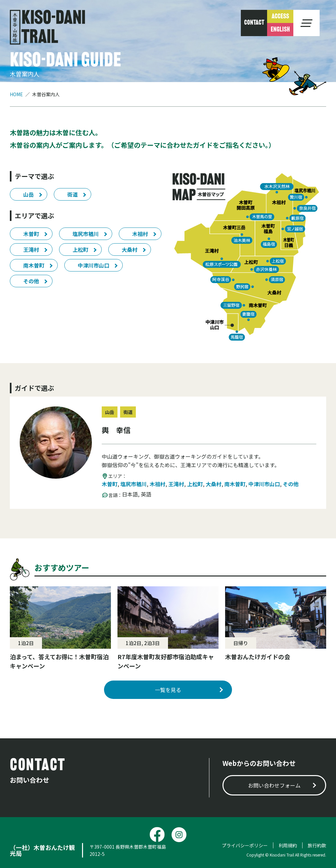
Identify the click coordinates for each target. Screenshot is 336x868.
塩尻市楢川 (86, 234)
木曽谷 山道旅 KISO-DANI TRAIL (47, 27)
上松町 (80, 250)
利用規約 (288, 845)
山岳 (29, 194)
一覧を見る (168, 690)
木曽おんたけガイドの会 (258, 657)
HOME (16, 94)
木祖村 (140, 234)
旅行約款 (317, 845)
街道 (73, 194)
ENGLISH (280, 30)
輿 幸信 (116, 430)
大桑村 (130, 250)
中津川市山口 (94, 265)
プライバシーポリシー (245, 845)
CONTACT (254, 23)
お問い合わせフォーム (274, 785)
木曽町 (31, 234)
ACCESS (280, 17)
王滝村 (31, 250)
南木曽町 (34, 265)
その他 (31, 281)
